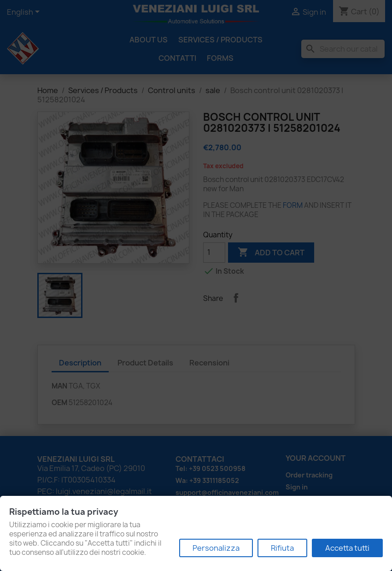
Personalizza (216, 548)
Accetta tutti (347, 548)
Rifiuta (282, 548)
